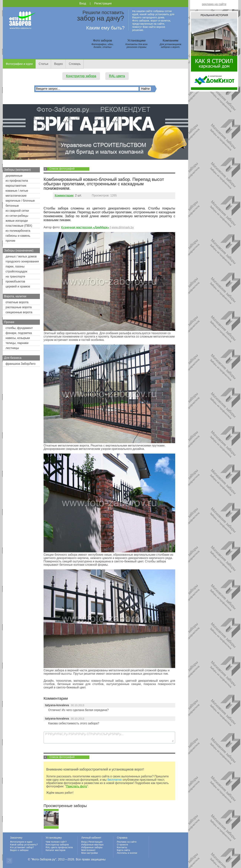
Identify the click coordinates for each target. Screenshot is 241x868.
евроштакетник (16, 186)
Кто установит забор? (22, 847)
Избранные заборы (92, 847)
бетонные (12, 206)
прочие (10, 241)
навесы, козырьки (18, 338)
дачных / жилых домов (21, 256)
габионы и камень (18, 236)
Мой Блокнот (88, 850)
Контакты (122, 847)
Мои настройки (89, 853)
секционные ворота (19, 312)
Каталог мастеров (55, 850)
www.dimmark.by (123, 227)
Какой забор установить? (24, 845)
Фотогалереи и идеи (21, 842)
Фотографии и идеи (19, 64)
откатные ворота (17, 302)
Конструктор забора (81, 76)
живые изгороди (17, 221)
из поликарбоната (18, 231)
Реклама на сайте (127, 842)
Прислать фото (76, 786)
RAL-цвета (117, 76)
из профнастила (17, 181)
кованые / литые (17, 191)
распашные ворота (19, 307)
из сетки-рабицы (17, 216)
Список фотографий (62, 169)
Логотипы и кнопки (127, 853)
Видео (58, 64)
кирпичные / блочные (20, 201)
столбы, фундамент (19, 328)
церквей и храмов (18, 286)
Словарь (75, 64)
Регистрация (103, 3)
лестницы (12, 348)
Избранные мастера (92, 845)
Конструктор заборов (57, 845)
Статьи (43, 64)
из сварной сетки (17, 211)
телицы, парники (17, 343)
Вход (83, 3)
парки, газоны (15, 266)
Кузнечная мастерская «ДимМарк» (85, 227)
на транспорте (15, 276)
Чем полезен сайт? (56, 842)
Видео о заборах (19, 850)
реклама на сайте (214, 4)
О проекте (122, 845)
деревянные (14, 176)
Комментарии (64, 195)
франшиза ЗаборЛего (21, 364)
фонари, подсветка (19, 333)
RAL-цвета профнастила (59, 847)
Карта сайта (123, 850)
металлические (16, 196)
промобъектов (15, 281)
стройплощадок (16, 271)
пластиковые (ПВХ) (19, 226)
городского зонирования (22, 261)
